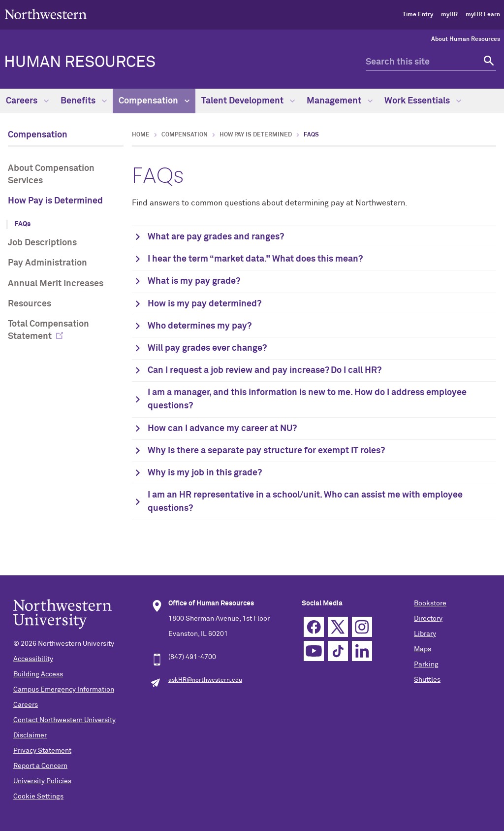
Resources (30, 304)
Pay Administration (47, 263)
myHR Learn (483, 15)
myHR (449, 15)
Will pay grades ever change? (207, 348)
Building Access (38, 674)
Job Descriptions (42, 243)
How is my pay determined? (205, 304)
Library (425, 634)
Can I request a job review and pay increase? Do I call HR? (265, 370)
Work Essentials (423, 101)
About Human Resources (466, 39)
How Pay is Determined (55, 201)
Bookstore (430, 603)
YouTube (314, 651)
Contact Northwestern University (64, 720)
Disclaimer (30, 735)
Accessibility (33, 659)
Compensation (154, 101)
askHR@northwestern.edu (205, 680)
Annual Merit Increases (56, 284)
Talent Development (248, 101)
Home (141, 135)
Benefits (84, 101)
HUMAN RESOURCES (80, 63)
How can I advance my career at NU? (222, 429)
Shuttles (427, 680)
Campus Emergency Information (64, 690)
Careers (27, 101)
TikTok (338, 651)
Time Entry (418, 15)
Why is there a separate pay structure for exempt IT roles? (266, 451)
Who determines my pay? (200, 326)
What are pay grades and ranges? (216, 237)
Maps (423, 649)
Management (340, 101)
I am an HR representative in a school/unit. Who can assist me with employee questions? (305, 502)
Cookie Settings (38, 797)
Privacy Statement (42, 751)
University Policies (42, 781)
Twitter (338, 627)
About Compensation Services (51, 175)
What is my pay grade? (194, 281)
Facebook (314, 627)
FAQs (22, 224)
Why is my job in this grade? (205, 473)
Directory (428, 619)
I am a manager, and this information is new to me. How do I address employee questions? (307, 399)
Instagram (362, 627)
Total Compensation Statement (48, 330)
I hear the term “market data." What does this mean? (255, 259)
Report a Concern (40, 766)
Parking (426, 665)
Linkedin (362, 651)
